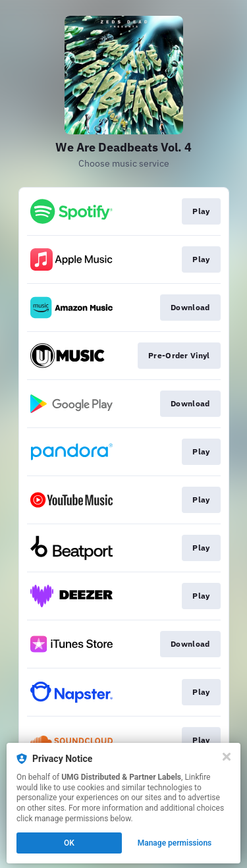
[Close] (227, 757)
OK (69, 843)
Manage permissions (175, 843)
